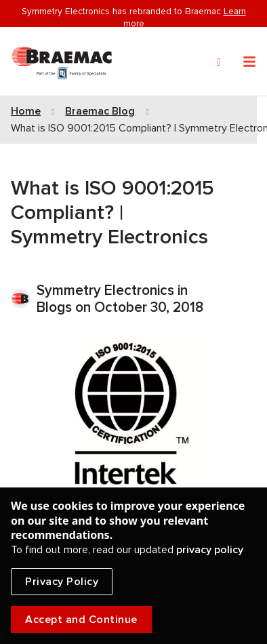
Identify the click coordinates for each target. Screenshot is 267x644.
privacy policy (210, 550)
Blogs (54, 307)
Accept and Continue (81, 620)
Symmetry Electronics (107, 290)
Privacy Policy (62, 582)
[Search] (219, 62)
